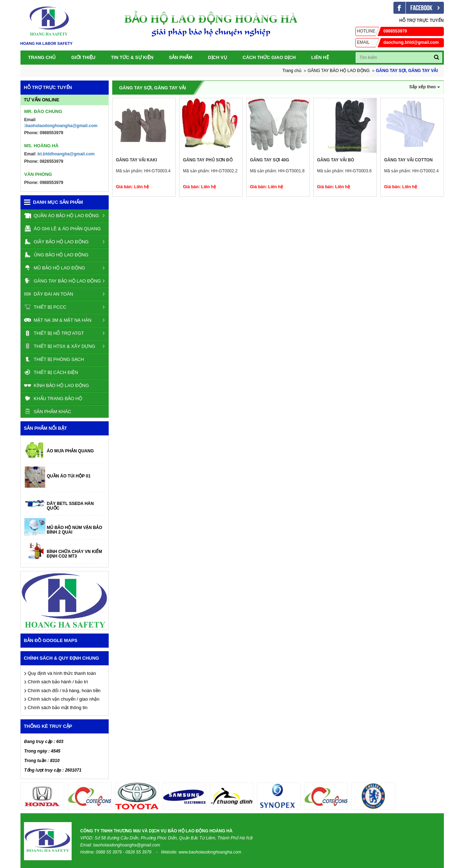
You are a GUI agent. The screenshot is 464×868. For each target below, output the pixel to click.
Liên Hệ (320, 57)
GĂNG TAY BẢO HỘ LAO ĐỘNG (339, 71)
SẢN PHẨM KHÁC (48, 411)
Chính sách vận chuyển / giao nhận (64, 699)
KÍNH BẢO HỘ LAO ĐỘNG (57, 385)
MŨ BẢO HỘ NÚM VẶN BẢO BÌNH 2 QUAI (75, 530)
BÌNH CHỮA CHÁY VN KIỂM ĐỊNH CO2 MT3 (75, 554)
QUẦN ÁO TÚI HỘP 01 (69, 476)
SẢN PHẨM (181, 57)
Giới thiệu (83, 57)
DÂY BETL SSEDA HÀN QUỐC (70, 506)
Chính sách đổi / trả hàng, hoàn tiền (64, 691)
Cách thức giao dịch (269, 57)
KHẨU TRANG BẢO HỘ (53, 398)
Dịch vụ (217, 57)
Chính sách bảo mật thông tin (58, 708)
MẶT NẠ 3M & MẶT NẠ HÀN (58, 320)
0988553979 (381, 31)
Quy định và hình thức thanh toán (62, 673)
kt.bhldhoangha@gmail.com (66, 154)
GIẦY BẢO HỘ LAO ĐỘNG (56, 242)
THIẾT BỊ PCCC (45, 307)
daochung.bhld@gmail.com (397, 42)
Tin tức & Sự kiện (132, 57)
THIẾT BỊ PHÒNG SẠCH (54, 359)
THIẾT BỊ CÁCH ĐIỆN (51, 372)
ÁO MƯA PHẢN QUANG (70, 451)
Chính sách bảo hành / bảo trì (58, 682)
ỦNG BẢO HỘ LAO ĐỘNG (56, 255)
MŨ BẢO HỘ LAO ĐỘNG (55, 268)
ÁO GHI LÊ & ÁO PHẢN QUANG (62, 228)
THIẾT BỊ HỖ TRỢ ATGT (54, 333)
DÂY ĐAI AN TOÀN (49, 294)
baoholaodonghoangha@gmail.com (62, 126)
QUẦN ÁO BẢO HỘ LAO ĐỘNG (62, 215)
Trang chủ (42, 57)
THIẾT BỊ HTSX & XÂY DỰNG (60, 346)
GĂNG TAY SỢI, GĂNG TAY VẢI (407, 71)
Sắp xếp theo (425, 87)
